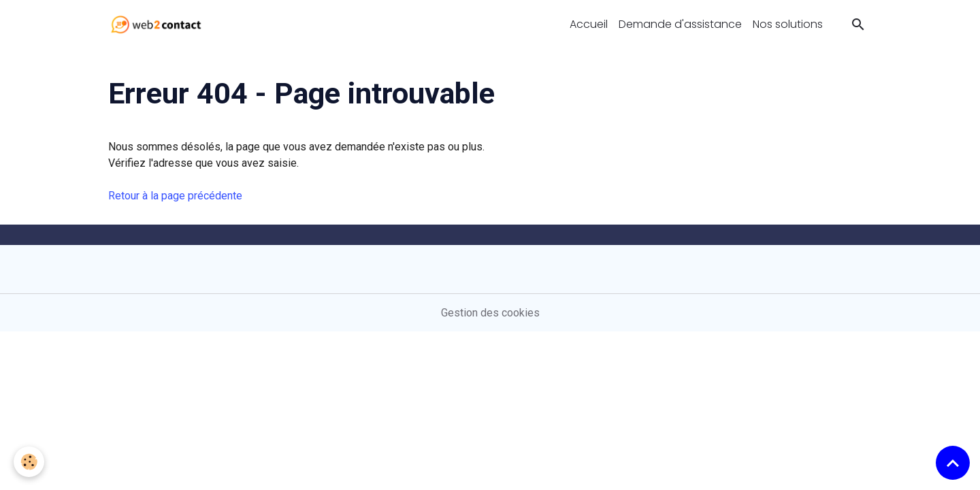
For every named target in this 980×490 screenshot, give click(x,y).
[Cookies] (29, 462)
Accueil (589, 24)
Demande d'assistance (680, 24)
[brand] (159, 24)
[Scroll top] (953, 463)
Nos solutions (788, 24)
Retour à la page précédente (175, 196)
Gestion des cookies (490, 313)
